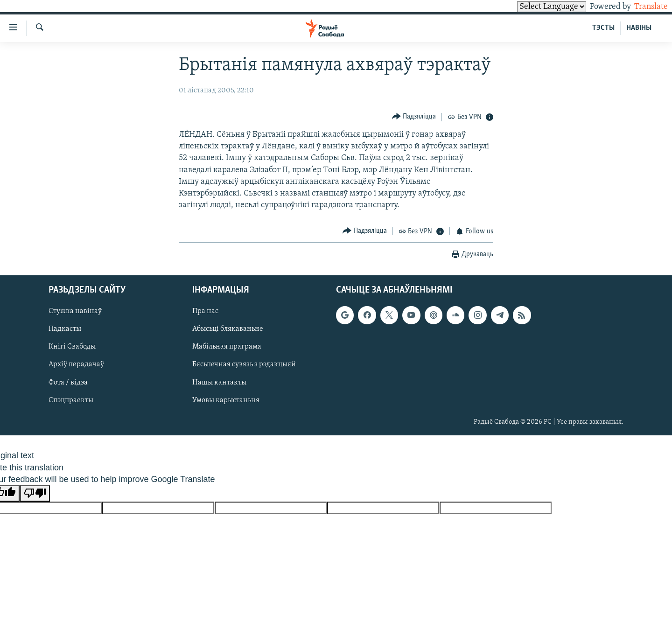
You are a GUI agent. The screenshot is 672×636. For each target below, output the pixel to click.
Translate (642, 7)
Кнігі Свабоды (72, 347)
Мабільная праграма (227, 347)
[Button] (414, 117)
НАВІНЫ (639, 28)
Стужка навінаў (75, 311)
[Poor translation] (35, 493)
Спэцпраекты (71, 400)
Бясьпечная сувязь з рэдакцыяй (244, 365)
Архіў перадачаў (76, 365)
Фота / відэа (68, 383)
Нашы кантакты (219, 383)
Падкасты (65, 329)
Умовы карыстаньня (226, 400)
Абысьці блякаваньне (228, 329)
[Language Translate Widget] (536, 7)
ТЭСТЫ (603, 28)
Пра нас (205, 311)
